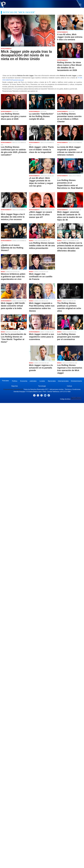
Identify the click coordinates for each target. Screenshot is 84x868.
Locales (42, 381)
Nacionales (52, 381)
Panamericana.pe (18, 80)
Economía (24, 381)
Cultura (69, 386)
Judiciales (33, 381)
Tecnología (42, 386)
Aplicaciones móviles (57, 389)
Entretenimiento (76, 381)
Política (15, 381)
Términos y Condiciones (73, 389)
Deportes (15, 386)
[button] (80, 5)
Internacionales (63, 381)
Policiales (5, 381)
